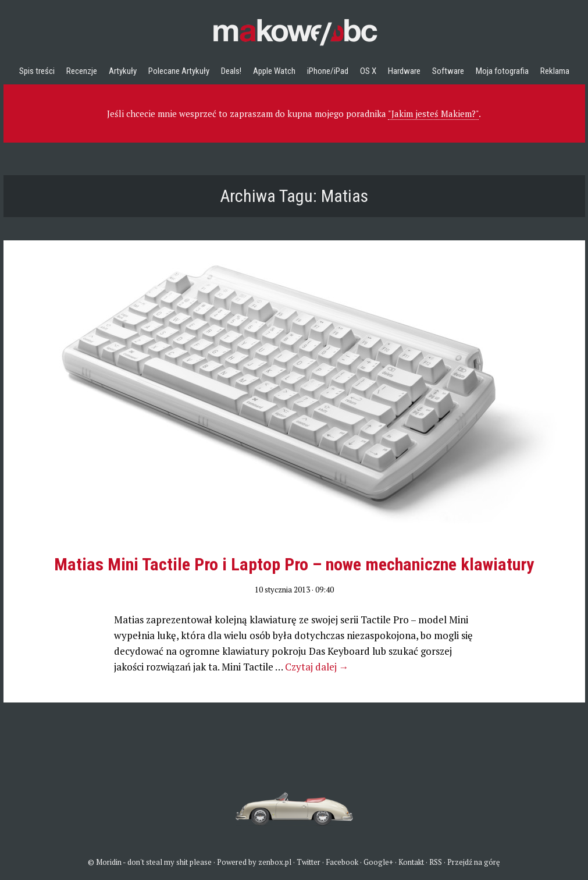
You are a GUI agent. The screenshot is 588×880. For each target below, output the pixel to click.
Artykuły (123, 71)
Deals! (231, 71)
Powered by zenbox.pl (254, 862)
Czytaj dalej (317, 667)
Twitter (309, 862)
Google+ (378, 862)
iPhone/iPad (328, 71)
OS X (368, 71)
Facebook (342, 862)
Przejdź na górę (474, 862)
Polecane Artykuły (179, 71)
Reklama (555, 71)
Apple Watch (274, 71)
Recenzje (82, 71)
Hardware (404, 71)
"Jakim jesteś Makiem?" (433, 113)
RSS (436, 862)
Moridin (109, 862)
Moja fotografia (502, 71)
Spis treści (37, 71)
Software (448, 71)
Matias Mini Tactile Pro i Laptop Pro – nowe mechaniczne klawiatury (294, 564)
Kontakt (411, 862)
